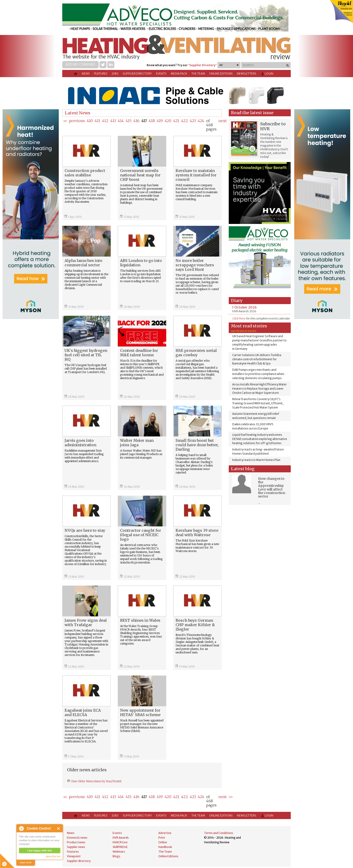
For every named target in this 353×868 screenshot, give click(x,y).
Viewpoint (74, 856)
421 (176, 121)
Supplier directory (137, 74)
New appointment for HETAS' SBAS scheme (140, 712)
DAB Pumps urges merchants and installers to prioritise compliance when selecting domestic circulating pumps (258, 374)
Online (163, 842)
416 (136, 121)
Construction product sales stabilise (85, 173)
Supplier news (76, 847)
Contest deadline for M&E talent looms (139, 353)
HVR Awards (121, 838)
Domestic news (77, 838)
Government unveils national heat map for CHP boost (140, 175)
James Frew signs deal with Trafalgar (86, 623)
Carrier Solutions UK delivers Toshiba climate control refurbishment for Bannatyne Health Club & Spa (257, 359)
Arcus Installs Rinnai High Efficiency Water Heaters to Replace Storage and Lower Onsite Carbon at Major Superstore (260, 389)
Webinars (119, 852)
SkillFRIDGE (120, 847)
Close (59, 829)
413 (113, 121)
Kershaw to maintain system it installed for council (196, 175)
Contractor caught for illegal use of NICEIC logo (141, 535)
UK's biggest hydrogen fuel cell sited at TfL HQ (86, 355)
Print (162, 838)
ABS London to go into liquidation (141, 263)
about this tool (53, 856)
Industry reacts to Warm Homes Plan (256, 460)
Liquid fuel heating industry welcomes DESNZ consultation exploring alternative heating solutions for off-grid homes (260, 439)
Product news (76, 842)
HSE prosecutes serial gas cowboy (196, 353)
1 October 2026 (244, 307)
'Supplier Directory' (202, 65)
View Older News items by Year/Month (96, 781)
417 (144, 121)
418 (152, 121)
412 (105, 121)
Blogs (116, 856)
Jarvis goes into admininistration (80, 443)
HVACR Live (120, 842)
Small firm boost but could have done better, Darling (197, 445)
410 (90, 121)
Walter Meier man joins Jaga (137, 443)
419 (160, 121)
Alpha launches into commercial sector (83, 263)
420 (168, 121)
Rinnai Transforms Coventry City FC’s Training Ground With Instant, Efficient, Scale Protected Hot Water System (258, 403)
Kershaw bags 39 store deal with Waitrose (197, 533)
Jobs (115, 74)
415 (129, 121)
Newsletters (247, 74)
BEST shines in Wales (140, 620)
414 (121, 121)
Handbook (165, 847)
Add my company (80, 65)
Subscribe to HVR (273, 126)
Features (101, 74)
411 (97, 121)
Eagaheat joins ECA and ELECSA (83, 712)
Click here (239, 318)
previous (77, 121)
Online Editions (221, 74)
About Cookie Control (21, 828)
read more (26, 862)
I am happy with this (40, 851)
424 (201, 121)
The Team (198, 74)
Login (267, 74)
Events (161, 74)
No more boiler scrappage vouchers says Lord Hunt (195, 265)
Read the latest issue (252, 113)
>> (231, 797)
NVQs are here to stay (85, 530)
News (86, 74)
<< (65, 121)
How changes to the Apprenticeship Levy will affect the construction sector (272, 488)
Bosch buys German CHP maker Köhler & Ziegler (195, 625)
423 (193, 121)
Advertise (165, 833)
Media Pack (179, 74)
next (223, 121)
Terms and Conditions (219, 833)
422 (185, 121)
